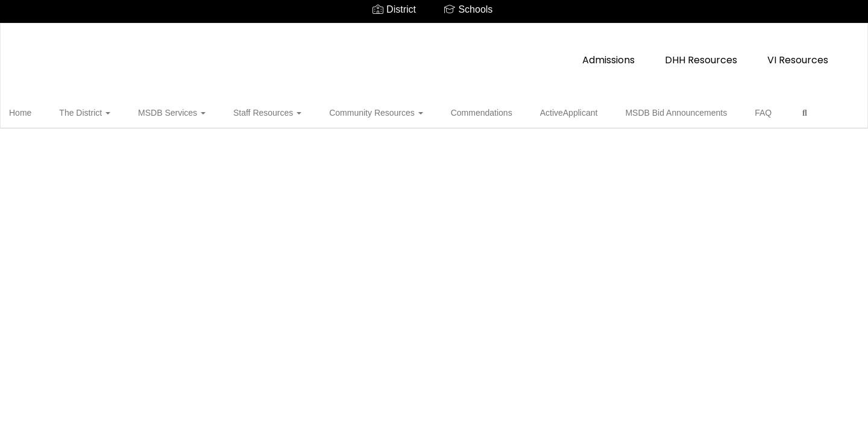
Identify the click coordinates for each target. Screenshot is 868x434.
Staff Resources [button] (257, 111)
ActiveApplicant (530, 111)
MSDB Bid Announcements (627, 111)
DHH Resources (441, 54)
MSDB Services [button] (171, 111)
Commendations (452, 111)
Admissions (349, 54)
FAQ (705, 111)
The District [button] (94, 111)
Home (39, 111)
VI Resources (538, 54)
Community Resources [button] (356, 111)
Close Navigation (60, 146)
